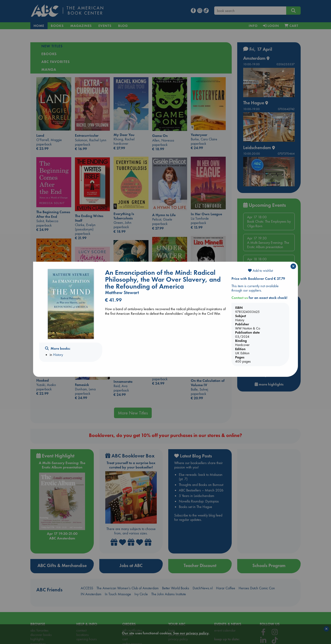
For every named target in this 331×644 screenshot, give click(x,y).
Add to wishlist (260, 271)
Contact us (240, 298)
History (58, 355)
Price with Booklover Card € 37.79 (258, 279)
